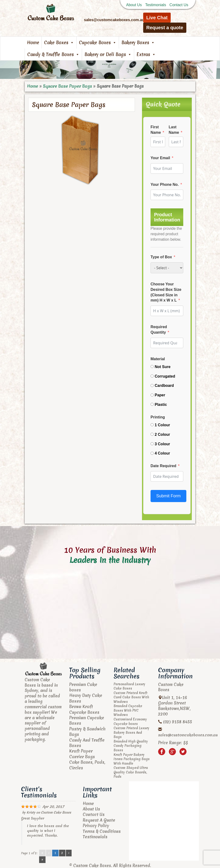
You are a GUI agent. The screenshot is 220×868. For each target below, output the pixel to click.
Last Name (174, 130)
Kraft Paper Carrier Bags (82, 752)
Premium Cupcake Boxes (86, 719)
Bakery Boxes (138, 43)
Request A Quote (99, 820)
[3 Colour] (152, 444)
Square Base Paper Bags (66, 86)
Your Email (160, 158)
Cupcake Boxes (98, 43)
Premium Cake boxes (83, 687)
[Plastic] (152, 404)
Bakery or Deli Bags (108, 54)
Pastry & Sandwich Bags (87, 730)
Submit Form (168, 496)
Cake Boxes (59, 43)
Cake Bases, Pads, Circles (87, 763)
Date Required (163, 466)
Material (158, 359)
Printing (158, 417)
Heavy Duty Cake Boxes (85, 698)
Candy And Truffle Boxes (87, 741)
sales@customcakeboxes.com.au (188, 735)
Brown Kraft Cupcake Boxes (84, 709)
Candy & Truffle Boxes (53, 54)
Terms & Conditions (102, 830)
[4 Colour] (152, 453)
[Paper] (152, 395)
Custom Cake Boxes (56, 812)
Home (33, 43)
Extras (146, 54)
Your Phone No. (165, 184)
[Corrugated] (152, 376)
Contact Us (179, 5)
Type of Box (161, 257)
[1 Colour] (152, 425)
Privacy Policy (96, 825)
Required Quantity (159, 330)
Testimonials (156, 5)
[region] (110, 70)
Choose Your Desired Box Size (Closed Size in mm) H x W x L (166, 292)
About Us (134, 5)
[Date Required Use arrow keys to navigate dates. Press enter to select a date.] (167, 476)
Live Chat (157, 18)
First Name (156, 130)
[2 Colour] (152, 434)
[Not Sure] (152, 366)
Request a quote (165, 28)
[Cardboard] (152, 385)
